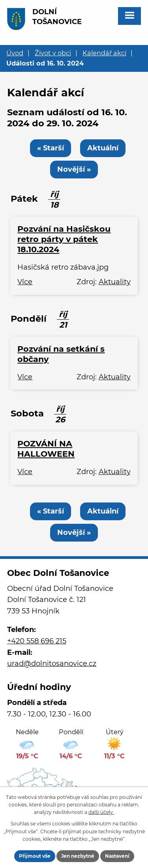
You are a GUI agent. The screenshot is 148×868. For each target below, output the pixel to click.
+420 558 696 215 (37, 641)
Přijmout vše (35, 856)
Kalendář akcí (104, 53)
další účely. (101, 812)
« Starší (51, 148)
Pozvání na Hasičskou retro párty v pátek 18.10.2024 (64, 239)
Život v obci (53, 53)
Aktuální (103, 148)
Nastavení (117, 856)
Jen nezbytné (78, 856)
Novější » (74, 169)
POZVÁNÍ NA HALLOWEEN (46, 449)
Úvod (15, 53)
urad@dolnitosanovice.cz (52, 664)
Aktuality (115, 282)
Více (25, 282)
